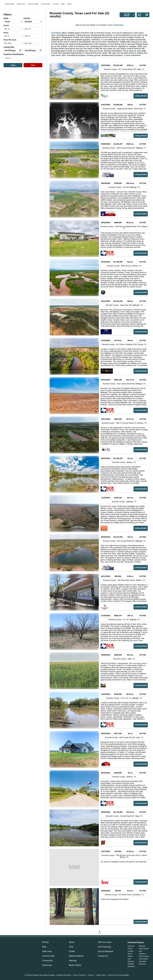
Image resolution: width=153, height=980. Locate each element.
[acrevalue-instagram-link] (21, 947)
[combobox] (5, 58)
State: (6, 18)
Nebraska (142, 946)
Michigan (131, 964)
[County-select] (33, 22)
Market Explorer (76, 956)
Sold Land (21, 4)
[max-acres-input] (33, 29)
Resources (47, 965)
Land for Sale (33, 4)
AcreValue (56, 33)
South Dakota (144, 959)
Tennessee (143, 961)
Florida (130, 949)
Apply (13, 65)
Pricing (56, 4)
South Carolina (144, 956)
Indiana (130, 956)
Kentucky (131, 961)
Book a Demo (75, 965)
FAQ (71, 947)
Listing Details (141, 96)
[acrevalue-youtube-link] (26, 947)
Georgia (130, 951)
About (72, 942)
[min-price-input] (13, 36)
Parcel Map (9, 4)
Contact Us (103, 956)
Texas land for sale (132, 51)
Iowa (129, 959)
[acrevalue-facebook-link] (11, 947)
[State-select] (13, 22)
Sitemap (73, 961)
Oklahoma (142, 954)
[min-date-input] (13, 50)
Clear (33, 65)
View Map (143, 15)
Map (44, 947)
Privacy (91, 975)
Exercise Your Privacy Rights (118, 975)
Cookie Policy (101, 975)
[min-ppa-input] (13, 43)
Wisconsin (142, 964)
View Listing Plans (116, 25)
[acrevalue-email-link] (6, 947)
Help (63, 4)
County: (27, 18)
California (131, 946)
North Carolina (144, 949)
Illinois (130, 954)
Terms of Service (79, 975)
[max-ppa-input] (33, 43)
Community (46, 4)
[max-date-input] (33, 50)
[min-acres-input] (13, 29)
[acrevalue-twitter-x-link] (16, 947)
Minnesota (131, 966)
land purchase (96, 51)
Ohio (140, 951)
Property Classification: (14, 54)
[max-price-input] (33, 36)
